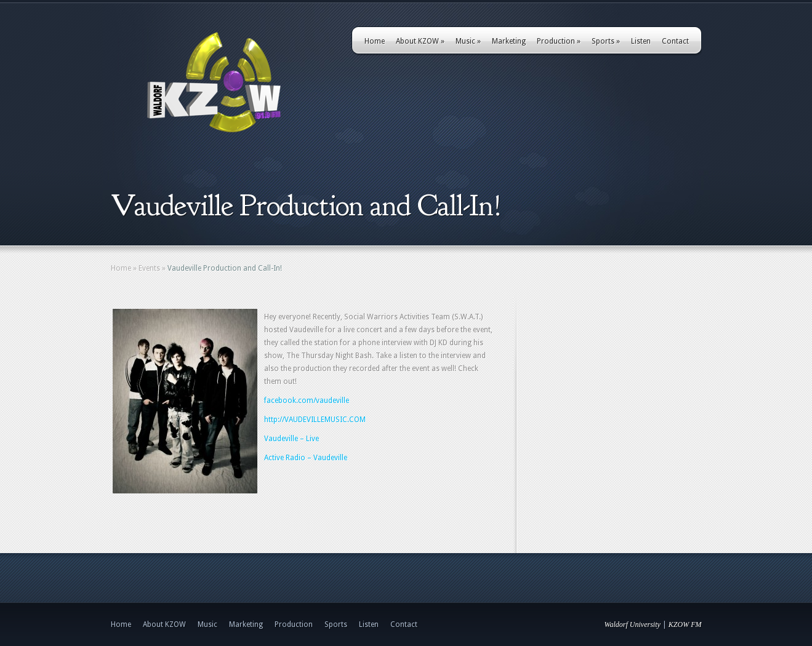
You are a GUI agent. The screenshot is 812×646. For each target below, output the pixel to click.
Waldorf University (633, 624)
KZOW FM (685, 624)
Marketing (509, 41)
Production (559, 41)
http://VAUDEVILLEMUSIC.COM (315, 420)
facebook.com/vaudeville (307, 401)
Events (149, 268)
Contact (675, 41)
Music (468, 41)
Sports (606, 41)
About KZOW (420, 41)
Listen (641, 41)
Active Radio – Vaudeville (306, 458)
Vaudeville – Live (291, 439)
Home (375, 41)
